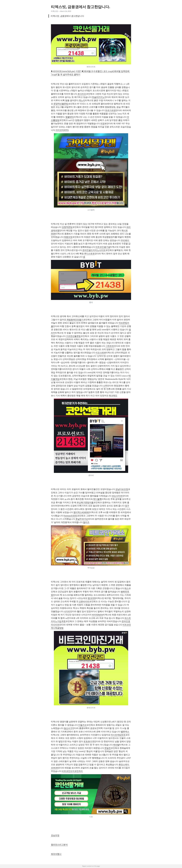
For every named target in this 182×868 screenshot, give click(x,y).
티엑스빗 (54, 11)
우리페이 (125, 240)
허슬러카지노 (98, 97)
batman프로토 (71, 516)
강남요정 (55, 835)
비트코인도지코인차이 (72, 771)
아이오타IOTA (62, 130)
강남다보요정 (122, 489)
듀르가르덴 (110, 110)
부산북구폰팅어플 (85, 502)
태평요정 (68, 237)
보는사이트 (117, 496)
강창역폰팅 (67, 227)
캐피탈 (116, 745)
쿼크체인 (113, 396)
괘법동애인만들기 (75, 320)
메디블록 (97, 499)
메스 (127, 588)
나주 (105, 386)
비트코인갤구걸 (103, 247)
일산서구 (68, 728)
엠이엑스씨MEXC (81, 512)
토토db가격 (89, 741)
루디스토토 (89, 254)
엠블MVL (70, 117)
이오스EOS (101, 353)
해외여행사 (56, 854)
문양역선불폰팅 (61, 104)
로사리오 (82, 94)
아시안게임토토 (118, 735)
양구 (127, 506)
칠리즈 (86, 522)
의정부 (103, 124)
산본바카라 (84, 601)
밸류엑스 (125, 732)
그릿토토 (110, 346)
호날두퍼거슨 (82, 519)
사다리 (67, 611)
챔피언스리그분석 (59, 845)
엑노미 (82, 100)
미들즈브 (82, 725)
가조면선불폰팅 (73, 336)
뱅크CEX (92, 598)
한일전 (108, 748)
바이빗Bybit (97, 615)
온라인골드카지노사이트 (94, 250)
